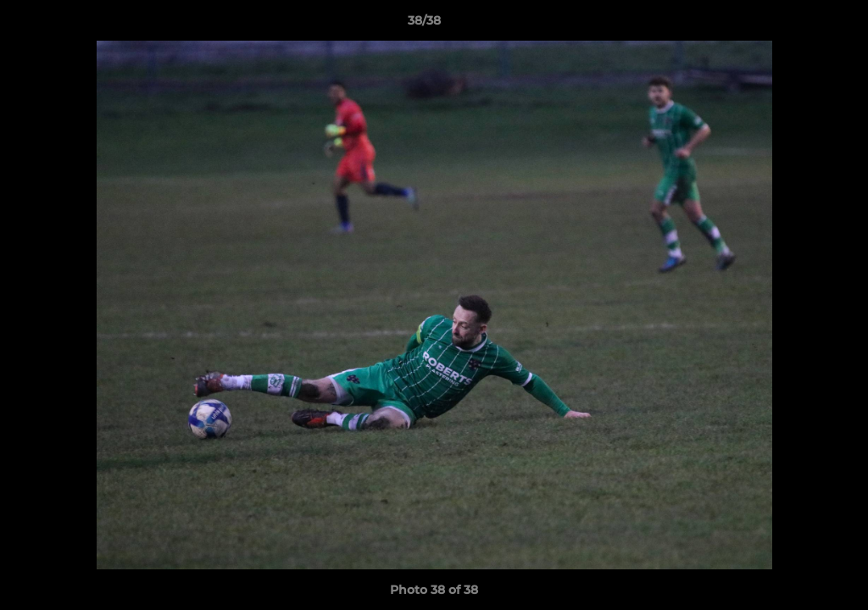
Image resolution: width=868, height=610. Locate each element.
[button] (797, 25)
